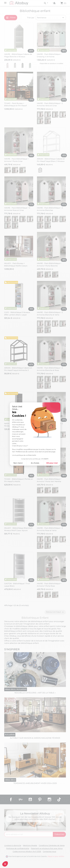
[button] (5, 864)
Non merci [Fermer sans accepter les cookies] (18, 463)
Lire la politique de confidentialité (24, 455)
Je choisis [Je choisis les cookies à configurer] (35, 463)
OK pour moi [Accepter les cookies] (52, 463)
